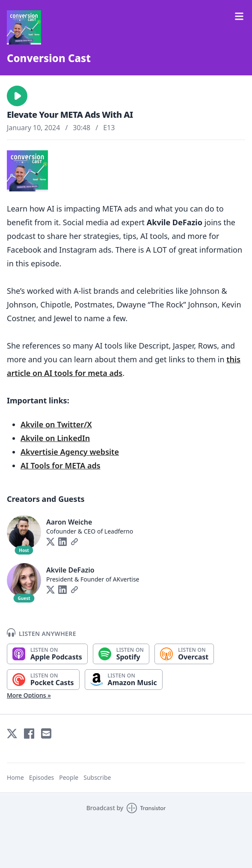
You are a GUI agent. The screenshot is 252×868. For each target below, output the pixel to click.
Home (15, 777)
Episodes (42, 777)
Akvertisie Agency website (70, 452)
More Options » (29, 695)
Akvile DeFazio (70, 570)
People (69, 777)
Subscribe (97, 777)
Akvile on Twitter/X (56, 424)
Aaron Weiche (69, 522)
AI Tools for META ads (61, 465)
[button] (17, 96)
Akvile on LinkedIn (55, 438)
